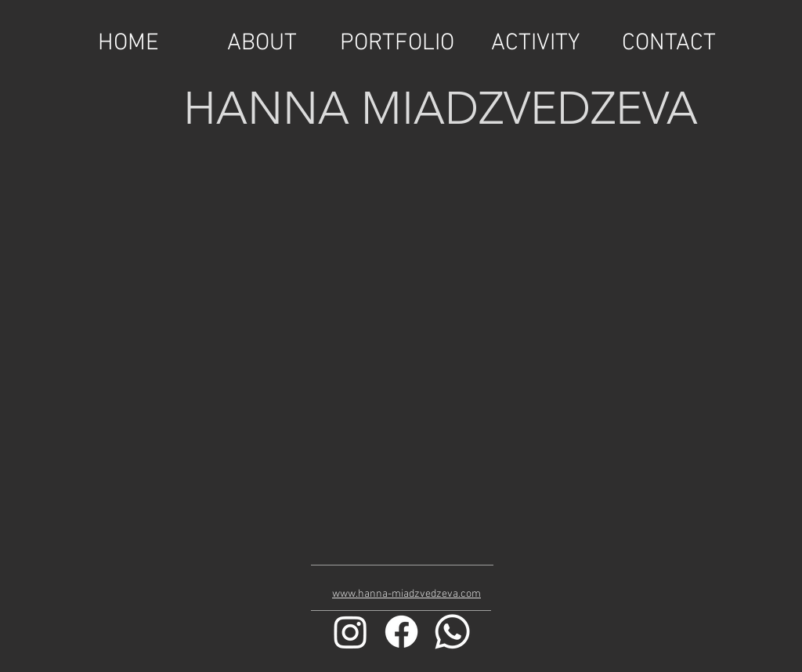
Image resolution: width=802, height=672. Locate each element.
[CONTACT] (669, 44)
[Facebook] (401, 632)
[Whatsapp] (452, 632)
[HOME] (128, 44)
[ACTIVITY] (535, 44)
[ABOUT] (262, 44)
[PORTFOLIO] (397, 44)
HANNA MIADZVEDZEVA (441, 108)
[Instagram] (350, 632)
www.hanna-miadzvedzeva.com (406, 594)
